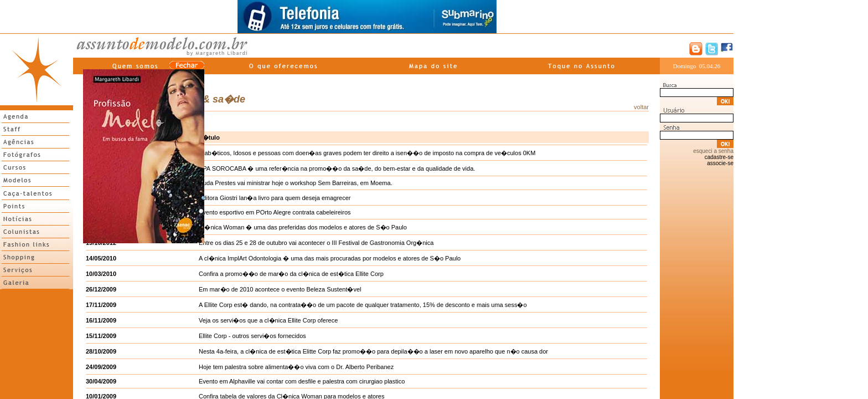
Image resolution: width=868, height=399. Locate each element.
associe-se (720, 163)
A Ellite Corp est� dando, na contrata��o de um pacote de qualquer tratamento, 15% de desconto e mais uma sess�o (363, 305)
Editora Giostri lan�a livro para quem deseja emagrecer (275, 198)
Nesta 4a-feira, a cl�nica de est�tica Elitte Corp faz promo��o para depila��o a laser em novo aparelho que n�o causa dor (373, 351)
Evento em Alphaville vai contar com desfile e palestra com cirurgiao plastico (302, 381)
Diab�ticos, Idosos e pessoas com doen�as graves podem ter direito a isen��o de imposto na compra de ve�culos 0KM (367, 153)
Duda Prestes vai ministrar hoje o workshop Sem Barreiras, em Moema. (296, 183)
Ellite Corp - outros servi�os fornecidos (252, 336)
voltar (641, 107)
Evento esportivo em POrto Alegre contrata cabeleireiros (275, 212)
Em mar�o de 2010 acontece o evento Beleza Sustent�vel (280, 289)
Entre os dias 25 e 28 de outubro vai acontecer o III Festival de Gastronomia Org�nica (316, 243)
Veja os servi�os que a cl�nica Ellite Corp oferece (268, 320)
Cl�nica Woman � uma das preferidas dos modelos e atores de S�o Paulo (303, 227)
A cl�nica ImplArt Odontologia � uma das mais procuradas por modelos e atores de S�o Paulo (330, 258)
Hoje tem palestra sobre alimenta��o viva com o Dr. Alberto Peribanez (296, 367)
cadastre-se (719, 157)
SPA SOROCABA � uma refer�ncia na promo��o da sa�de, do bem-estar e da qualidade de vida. (337, 168)
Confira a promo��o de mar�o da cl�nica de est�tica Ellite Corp (291, 274)
